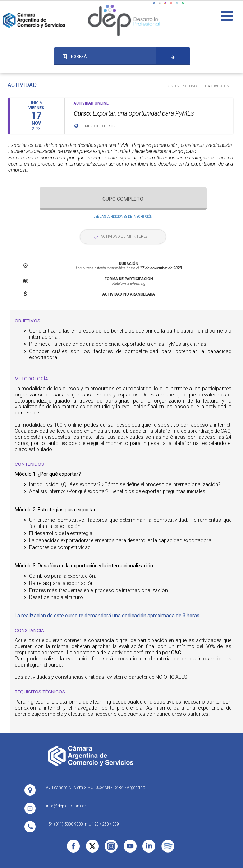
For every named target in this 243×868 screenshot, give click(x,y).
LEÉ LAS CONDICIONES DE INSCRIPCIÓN (123, 217)
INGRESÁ (75, 56)
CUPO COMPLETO (123, 199)
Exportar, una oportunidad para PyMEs (134, 113)
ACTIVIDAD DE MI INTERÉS (121, 236)
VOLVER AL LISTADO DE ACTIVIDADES (198, 86)
